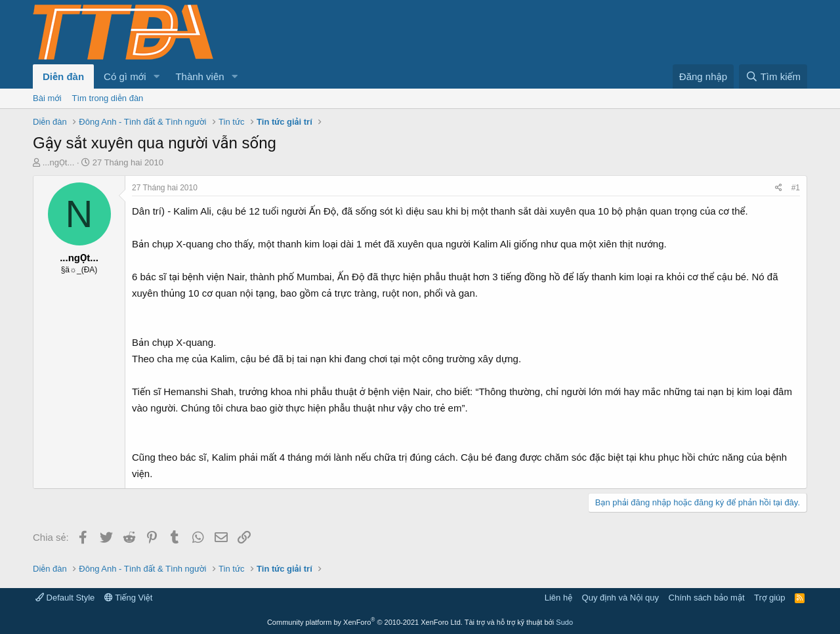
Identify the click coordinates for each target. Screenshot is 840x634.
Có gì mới (125, 76)
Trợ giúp (769, 598)
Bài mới (47, 98)
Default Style (65, 598)
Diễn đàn (63, 76)
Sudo (564, 622)
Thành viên (199, 76)
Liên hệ (558, 598)
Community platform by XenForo (365, 622)
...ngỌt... (59, 162)
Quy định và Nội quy (621, 598)
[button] (156, 76)
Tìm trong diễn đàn (108, 98)
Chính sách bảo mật (707, 598)
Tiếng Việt (129, 598)
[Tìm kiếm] (773, 76)
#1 (796, 188)
